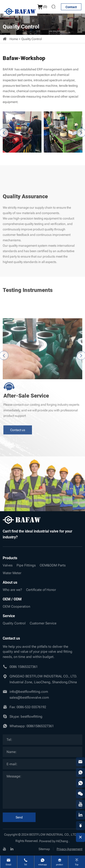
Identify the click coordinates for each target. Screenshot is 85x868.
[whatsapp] (80, 772)
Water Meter (12, 573)
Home (14, 39)
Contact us (18, 410)
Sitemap (44, 849)
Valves (8, 565)
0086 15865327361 (24, 667)
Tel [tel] (25, 864)
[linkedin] (12, 849)
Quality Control (32, 39)
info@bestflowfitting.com (29, 692)
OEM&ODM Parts (53, 565)
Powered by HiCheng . (54, 841)
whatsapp (43, 864)
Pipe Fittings (26, 565)
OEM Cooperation (16, 607)
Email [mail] (9, 864)
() (42, 7)
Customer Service (43, 623)
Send (19, 817)
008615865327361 (40, 726)
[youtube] (5, 849)
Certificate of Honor (41, 590)
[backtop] (80, 826)
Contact (71, 7)
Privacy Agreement (69, 849)
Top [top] (76, 864)
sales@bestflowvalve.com (29, 698)
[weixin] (80, 794)
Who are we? (12, 590)
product (59, 864)
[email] (80, 762)
